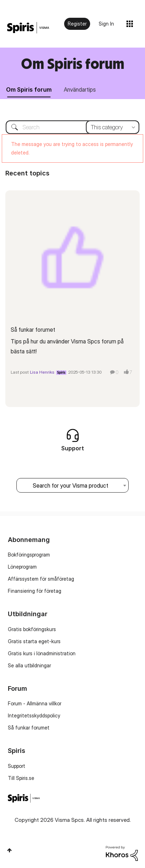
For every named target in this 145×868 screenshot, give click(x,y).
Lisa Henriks (42, 372)
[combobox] (72, 127)
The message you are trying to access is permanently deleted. (72, 148)
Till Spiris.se (21, 778)
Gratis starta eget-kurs (34, 641)
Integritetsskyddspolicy (34, 715)
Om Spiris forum (73, 63)
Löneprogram (22, 567)
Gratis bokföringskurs (32, 629)
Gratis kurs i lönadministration (42, 653)
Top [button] (9, 850)
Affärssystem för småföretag (41, 579)
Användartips (80, 89)
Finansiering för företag (35, 591)
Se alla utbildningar (29, 665)
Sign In (106, 24)
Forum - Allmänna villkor (35, 703)
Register (77, 24)
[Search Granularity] (113, 127)
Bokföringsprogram (29, 555)
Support (17, 766)
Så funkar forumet (33, 330)
